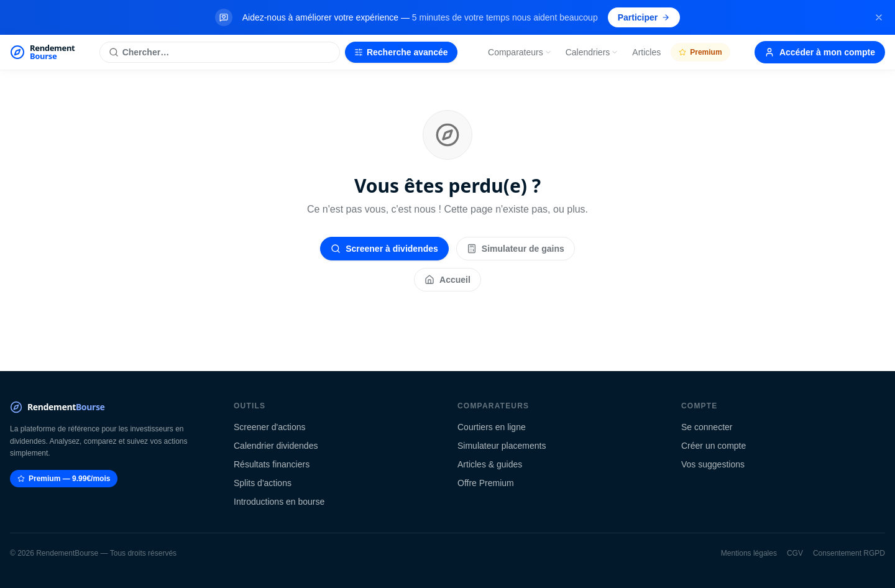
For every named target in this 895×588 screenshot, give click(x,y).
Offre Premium (486, 483)
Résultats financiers (272, 464)
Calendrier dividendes (276, 446)
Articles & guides (490, 464)
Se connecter (707, 427)
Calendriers (592, 52)
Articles (646, 52)
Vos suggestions (713, 464)
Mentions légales (749, 553)
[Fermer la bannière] (879, 17)
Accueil (447, 280)
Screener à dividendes (384, 249)
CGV (795, 553)
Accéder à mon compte (820, 52)
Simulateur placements (502, 446)
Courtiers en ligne (492, 427)
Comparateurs (520, 52)
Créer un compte (714, 446)
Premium (700, 52)
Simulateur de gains (516, 249)
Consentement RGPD (849, 553)
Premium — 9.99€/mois (64, 479)
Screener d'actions (270, 427)
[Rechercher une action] (220, 52)
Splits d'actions (263, 483)
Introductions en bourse (279, 502)
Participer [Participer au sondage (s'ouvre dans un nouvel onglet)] (644, 17)
